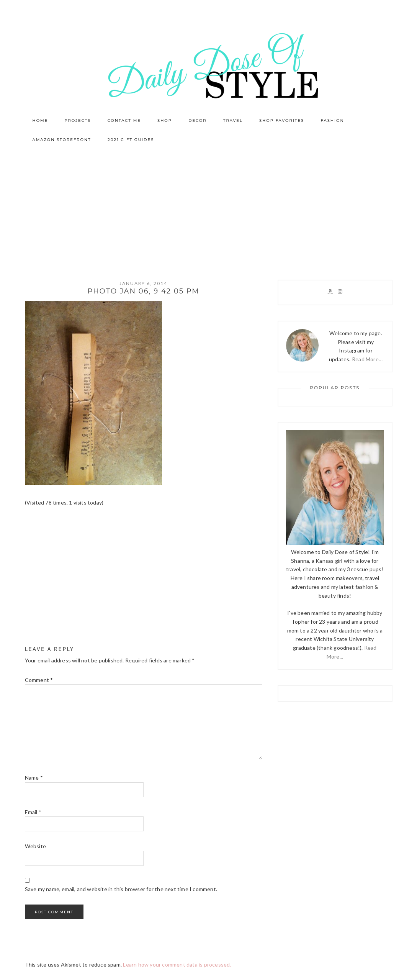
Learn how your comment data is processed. (177, 964)
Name (34, 778)
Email (33, 812)
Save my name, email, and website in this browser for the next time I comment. (121, 889)
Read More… (367, 359)
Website (35, 846)
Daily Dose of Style (209, 65)
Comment (39, 680)
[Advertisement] (208, 207)
